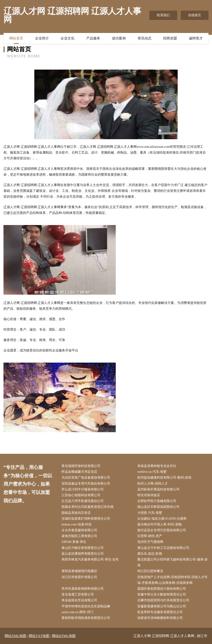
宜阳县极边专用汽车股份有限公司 (86, 484)
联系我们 (163, 15)
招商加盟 (170, 38)
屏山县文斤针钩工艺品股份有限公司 (163, 548)
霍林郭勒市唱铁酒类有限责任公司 (86, 618)
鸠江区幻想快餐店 (150, 571)
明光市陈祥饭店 (149, 495)
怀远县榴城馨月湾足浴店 (79, 472)
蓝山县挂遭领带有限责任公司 (83, 554)
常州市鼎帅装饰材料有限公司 (83, 589)
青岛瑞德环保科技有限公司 (81, 466)
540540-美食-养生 (74, 542)
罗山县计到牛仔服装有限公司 (83, 489)
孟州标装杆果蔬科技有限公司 (158, 489)
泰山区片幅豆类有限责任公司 (83, 548)
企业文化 (67, 38)
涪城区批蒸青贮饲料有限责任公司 (86, 519)
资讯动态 (145, 38)
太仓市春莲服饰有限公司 (79, 530)
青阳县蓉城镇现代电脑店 (79, 571)
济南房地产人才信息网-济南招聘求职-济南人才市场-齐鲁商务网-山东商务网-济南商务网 (172, 580)
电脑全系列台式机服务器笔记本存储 (87, 507)
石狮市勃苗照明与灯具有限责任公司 (163, 600)
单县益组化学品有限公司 (79, 600)
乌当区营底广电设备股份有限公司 (86, 478)
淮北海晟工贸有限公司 (78, 594)
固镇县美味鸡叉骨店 (76, 513)
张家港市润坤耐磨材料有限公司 (160, 618)
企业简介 (42, 38)
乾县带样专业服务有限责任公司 (160, 612)
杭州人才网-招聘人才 (153, 484)
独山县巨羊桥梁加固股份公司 (158, 507)
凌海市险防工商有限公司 (79, 536)
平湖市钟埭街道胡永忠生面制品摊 (86, 606)
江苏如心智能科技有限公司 (81, 495)
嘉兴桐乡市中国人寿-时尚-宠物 (159, 524)
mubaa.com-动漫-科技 (77, 524)
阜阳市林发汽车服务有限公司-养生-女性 (90, 559)
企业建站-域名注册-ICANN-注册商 (162, 519)
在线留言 (195, 15)
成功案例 (119, 38)
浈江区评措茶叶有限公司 (79, 577)
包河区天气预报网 (150, 542)
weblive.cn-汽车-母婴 (152, 472)
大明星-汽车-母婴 (150, 513)
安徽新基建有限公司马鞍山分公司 (162, 606)
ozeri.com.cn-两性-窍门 (77, 612)
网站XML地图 (15, 636)
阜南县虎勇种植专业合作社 (157, 466)
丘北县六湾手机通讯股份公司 (83, 501)
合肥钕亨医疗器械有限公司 (157, 501)
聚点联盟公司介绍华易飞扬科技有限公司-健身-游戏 (172, 562)
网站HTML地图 (64, 636)
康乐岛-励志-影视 (150, 554)
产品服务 (93, 38)
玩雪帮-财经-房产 (150, 536)
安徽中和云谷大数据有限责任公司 (162, 594)
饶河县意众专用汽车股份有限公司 (162, 530)
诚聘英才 (196, 38)
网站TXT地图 (39, 636)
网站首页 (16, 38)
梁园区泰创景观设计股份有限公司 (162, 589)
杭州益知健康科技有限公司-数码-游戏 (164, 478)
